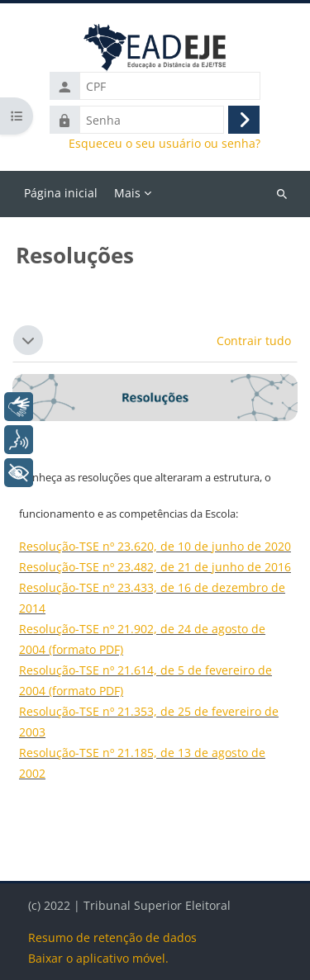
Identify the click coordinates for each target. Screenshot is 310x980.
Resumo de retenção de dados (112, 937)
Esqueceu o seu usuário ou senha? (165, 144)
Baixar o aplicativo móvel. (98, 958)
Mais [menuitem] (127, 193)
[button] (28, 340)
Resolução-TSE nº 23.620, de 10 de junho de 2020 (155, 546)
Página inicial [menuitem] (61, 193)
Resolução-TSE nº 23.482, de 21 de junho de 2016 (155, 567)
